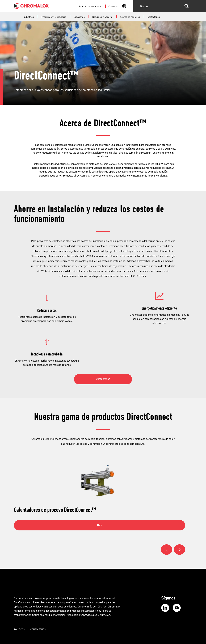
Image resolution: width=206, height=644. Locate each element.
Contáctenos (103, 379)
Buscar (187, 6)
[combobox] (124, 7)
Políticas (19, 630)
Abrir (100, 525)
